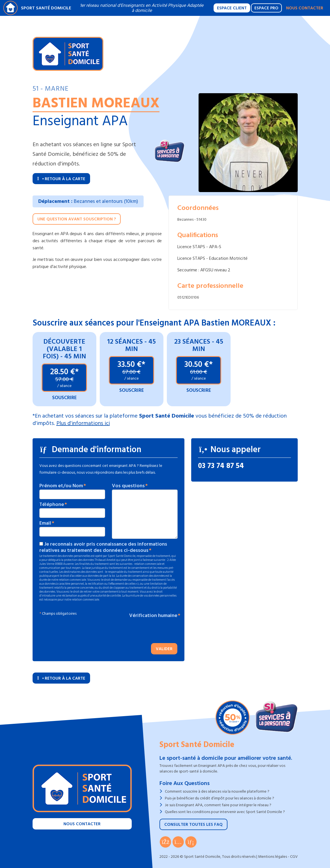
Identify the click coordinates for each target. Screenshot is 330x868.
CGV (294, 857)
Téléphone (52, 505)
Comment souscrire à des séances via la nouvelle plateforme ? (217, 791)
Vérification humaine (153, 616)
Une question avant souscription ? (77, 219)
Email (45, 523)
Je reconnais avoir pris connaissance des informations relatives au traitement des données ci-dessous (103, 547)
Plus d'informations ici (83, 423)
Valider (164, 649)
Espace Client (232, 8)
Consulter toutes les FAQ (193, 825)
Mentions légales (272, 857)
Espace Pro (266, 8)
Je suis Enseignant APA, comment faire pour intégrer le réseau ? (218, 805)
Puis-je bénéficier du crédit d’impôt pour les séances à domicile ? (220, 798)
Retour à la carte (61, 179)
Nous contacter (305, 8)
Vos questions (128, 486)
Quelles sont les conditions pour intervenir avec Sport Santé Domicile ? (225, 812)
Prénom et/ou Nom (61, 486)
